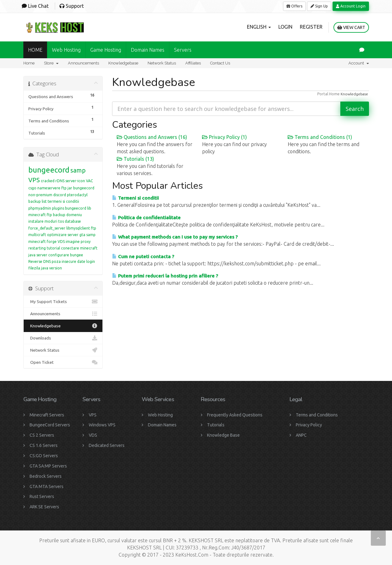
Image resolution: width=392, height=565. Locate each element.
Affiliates (193, 63)
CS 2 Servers (42, 435)
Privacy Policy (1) (224, 137)
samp (78, 170)
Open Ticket (63, 362)
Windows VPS (102, 425)
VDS (61, 242)
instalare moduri (43, 221)
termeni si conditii (63, 201)
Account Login (351, 6)
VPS (34, 180)
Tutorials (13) (135, 159)
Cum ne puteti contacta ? (143, 256)
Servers (183, 50)
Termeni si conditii (135, 198)
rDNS (60, 181)
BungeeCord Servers (50, 425)
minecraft (37, 242)
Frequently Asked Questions (235, 415)
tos (61, 221)
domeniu (74, 215)
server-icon (75, 181)
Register (311, 27)
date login (86, 261)
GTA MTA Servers (47, 487)
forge (52, 242)
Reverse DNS (40, 261)
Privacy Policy (309, 425)
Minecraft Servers (47, 415)
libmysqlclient (78, 228)
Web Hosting (66, 50)
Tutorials (216, 425)
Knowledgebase (123, 63)
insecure (69, 261)
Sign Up (319, 6)
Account (359, 63)
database (73, 221)
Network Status (162, 63)
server (42, 255)
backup (59, 215)
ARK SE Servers (44, 507)
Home (29, 63)
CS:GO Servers (44, 456)
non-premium (40, 195)
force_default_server (47, 228)
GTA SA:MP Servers (48, 466)
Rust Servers (42, 496)
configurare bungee (66, 255)
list (44, 201)
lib (89, 208)
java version (52, 268)
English (259, 27)
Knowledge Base (223, 435)
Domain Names (162, 425)
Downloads (63, 338)
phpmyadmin (40, 208)
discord (60, 195)
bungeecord (49, 170)
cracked (48, 181)
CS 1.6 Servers (44, 445)
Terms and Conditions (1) (320, 137)
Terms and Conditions (317, 415)
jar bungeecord (81, 188)
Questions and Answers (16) (152, 137)
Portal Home (328, 94)
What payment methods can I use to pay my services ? (175, 237)
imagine (73, 242)
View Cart (351, 27)
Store (51, 63)
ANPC (301, 435)
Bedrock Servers (46, 476)
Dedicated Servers (107, 445)
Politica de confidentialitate (146, 218)
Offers (294, 6)
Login (285, 27)
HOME (35, 50)
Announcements (83, 63)
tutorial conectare (63, 248)
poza (56, 261)
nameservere (49, 188)
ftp (64, 188)
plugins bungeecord (69, 208)
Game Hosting (106, 50)
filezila (34, 268)
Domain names (148, 50)
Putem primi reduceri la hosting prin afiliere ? (165, 276)
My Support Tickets (63, 301)
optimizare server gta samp (71, 235)
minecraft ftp (40, 215)
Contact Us (220, 63)
